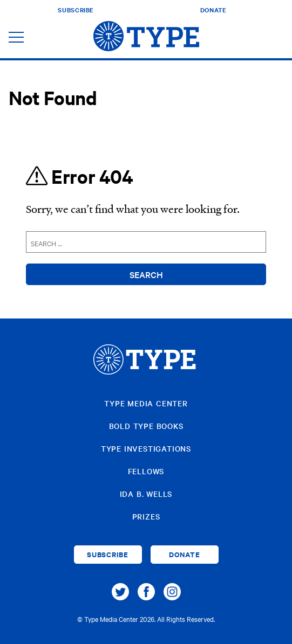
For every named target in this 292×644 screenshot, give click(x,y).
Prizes (146, 516)
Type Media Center (146, 403)
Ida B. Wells (146, 494)
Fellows (146, 471)
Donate (213, 10)
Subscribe (76, 10)
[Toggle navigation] (16, 38)
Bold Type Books (146, 426)
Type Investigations (146, 448)
